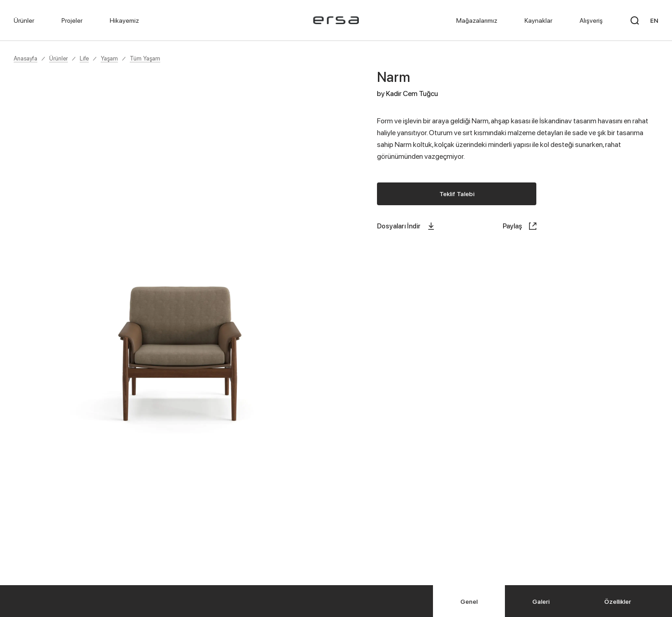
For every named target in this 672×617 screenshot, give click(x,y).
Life (84, 58)
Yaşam (109, 58)
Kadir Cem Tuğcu (412, 93)
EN (654, 20)
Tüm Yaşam (145, 58)
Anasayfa (25, 58)
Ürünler (59, 58)
